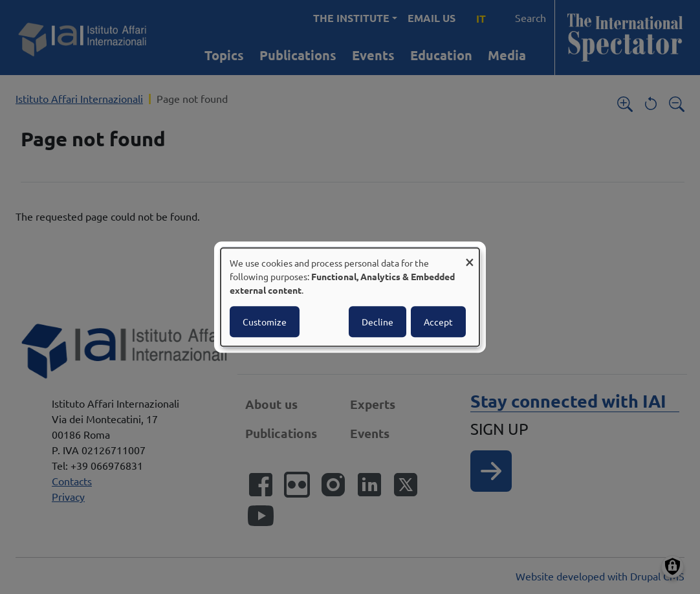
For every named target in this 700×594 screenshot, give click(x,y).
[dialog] (350, 297)
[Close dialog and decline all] (470, 256)
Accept (438, 322)
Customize (265, 322)
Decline (377, 322)
